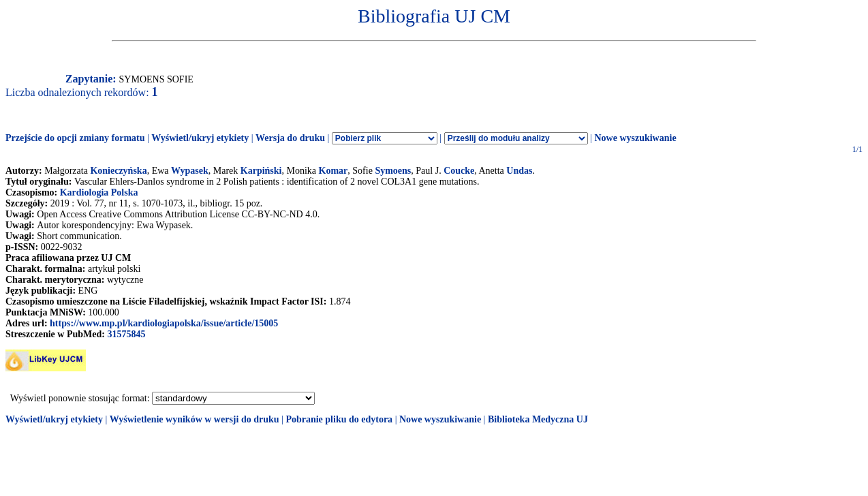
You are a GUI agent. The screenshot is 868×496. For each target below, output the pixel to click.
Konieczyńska (118, 171)
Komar (334, 171)
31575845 (126, 334)
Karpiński (261, 171)
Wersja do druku (290, 138)
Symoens (393, 171)
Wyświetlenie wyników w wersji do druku (195, 419)
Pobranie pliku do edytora (339, 419)
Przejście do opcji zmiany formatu (75, 138)
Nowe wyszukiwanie (635, 138)
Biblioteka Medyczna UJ (538, 419)
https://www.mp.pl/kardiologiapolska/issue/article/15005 (164, 323)
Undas (519, 171)
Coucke (459, 171)
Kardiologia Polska (99, 192)
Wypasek (190, 171)
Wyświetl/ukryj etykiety (200, 138)
